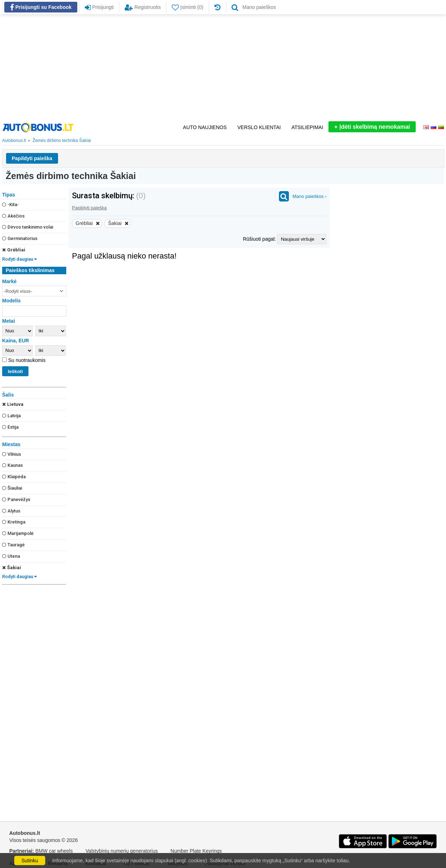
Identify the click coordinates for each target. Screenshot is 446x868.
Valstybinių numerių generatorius (122, 851)
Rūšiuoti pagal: (260, 239)
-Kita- (11, 205)
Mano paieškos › (309, 196)
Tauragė (13, 545)
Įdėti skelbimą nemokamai (372, 127)
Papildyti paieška (32, 158)
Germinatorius (20, 238)
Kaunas (12, 465)
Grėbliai (14, 250)
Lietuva (13, 404)
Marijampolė (18, 533)
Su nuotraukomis (26, 360)
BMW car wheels (54, 851)
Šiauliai (12, 488)
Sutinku (30, 861)
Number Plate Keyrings (196, 851)
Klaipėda (14, 477)
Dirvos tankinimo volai (28, 227)
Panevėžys (16, 499)
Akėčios (13, 216)
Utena (11, 556)
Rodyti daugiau (19, 259)
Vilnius (12, 454)
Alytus (11, 511)
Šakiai (12, 568)
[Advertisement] (223, 68)
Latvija (11, 416)
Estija (10, 427)
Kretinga (14, 522)
